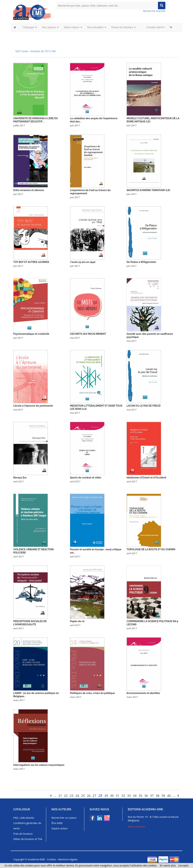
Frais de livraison (23, 834)
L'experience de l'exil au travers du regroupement (90, 192)
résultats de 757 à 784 (43, 51)
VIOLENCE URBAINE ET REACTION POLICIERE (33, 551)
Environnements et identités (143, 693)
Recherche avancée (154, 11)
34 (135, 796)
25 (83, 796)
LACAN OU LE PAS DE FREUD (144, 406)
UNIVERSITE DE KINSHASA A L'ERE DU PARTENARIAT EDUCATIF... (36, 120)
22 (66, 796)
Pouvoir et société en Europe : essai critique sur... (96, 551)
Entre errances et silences (29, 190)
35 (141, 796)
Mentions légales (68, 859)
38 (157, 796)
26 (89, 796)
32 (123, 796)
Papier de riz (77, 621)
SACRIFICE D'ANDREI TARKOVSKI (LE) (148, 190)
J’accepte (184, 865)
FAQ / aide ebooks (24, 818)
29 (106, 796)
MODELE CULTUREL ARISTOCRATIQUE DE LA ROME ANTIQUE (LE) (153, 120)
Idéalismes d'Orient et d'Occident (146, 478)
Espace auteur (60, 828)
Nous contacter (137, 827)
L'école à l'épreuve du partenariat (33, 406)
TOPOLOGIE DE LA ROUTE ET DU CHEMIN (151, 549)
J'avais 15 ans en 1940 (83, 262)
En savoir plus (168, 865)
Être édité (57, 823)
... (55, 796)
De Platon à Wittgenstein (141, 262)
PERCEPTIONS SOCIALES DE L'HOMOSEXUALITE (30, 623)
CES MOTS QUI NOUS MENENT (88, 334)
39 (163, 796)
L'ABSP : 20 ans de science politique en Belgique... (36, 695)
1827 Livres (22, 51)
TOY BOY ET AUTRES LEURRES (31, 262)
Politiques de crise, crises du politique (92, 693)
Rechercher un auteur (64, 818)
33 (129, 796)
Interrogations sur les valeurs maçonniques (39, 765)
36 (146, 796)
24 (77, 796)
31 (118, 796)
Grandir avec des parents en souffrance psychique (150, 335)
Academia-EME (36, 859)
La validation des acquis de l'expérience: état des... (94, 120)
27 (94, 796)
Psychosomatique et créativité (31, 334)
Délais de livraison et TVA (28, 839)
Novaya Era (20, 478)
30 (112, 796)
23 (72, 796)
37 (152, 796)
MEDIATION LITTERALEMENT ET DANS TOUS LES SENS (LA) (96, 407)
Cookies (52, 859)
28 (100, 796)
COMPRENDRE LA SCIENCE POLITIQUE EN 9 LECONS (152, 623)
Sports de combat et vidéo (86, 478)
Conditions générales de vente (27, 826)
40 (169, 796)
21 (60, 796)
